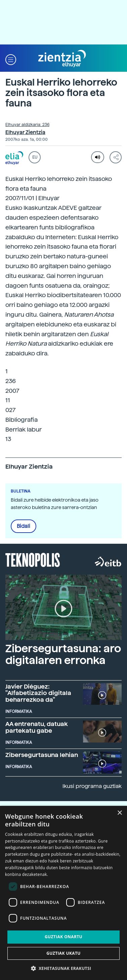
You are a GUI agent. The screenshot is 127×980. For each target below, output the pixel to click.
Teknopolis (33, 559)
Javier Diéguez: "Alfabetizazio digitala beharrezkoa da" (38, 693)
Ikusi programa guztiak (92, 786)
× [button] (119, 813)
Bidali (24, 526)
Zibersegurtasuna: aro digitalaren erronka (63, 654)
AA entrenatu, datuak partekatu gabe (37, 727)
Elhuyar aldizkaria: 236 (27, 125)
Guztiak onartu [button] (63, 937)
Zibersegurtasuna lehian (42, 755)
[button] (11, 59)
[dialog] (63, 893)
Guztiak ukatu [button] (63, 953)
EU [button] (35, 157)
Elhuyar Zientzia (25, 132)
